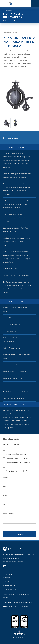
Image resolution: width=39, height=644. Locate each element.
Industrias (7, 581)
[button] (35, 4)
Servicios (7, 578)
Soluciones (7, 574)
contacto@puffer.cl (18, 562)
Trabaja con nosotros (10, 585)
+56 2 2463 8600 (7, 562)
